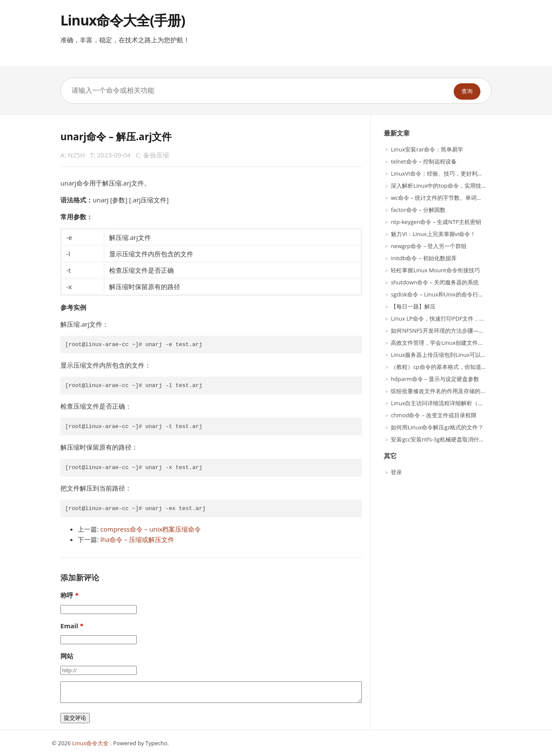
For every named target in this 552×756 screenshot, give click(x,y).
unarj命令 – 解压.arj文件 (116, 137)
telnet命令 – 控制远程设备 (423, 161)
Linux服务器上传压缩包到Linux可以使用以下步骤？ (455, 355)
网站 (67, 656)
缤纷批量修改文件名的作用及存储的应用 (441, 391)
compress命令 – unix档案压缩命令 (151, 529)
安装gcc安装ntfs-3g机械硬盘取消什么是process (450, 439)
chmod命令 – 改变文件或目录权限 (433, 415)
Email (69, 626)
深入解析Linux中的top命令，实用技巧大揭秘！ (450, 186)
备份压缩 (156, 155)
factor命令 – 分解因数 (418, 210)
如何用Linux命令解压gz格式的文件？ (437, 427)
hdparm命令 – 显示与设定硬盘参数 (435, 379)
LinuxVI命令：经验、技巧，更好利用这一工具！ (451, 173)
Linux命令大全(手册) (123, 20)
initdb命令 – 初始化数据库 (423, 258)
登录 (396, 472)
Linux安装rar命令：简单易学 (427, 149)
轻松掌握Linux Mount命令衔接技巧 (435, 270)
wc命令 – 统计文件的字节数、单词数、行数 (445, 198)
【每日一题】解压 (413, 306)
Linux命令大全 (91, 743)
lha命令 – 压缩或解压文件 (138, 539)
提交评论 (75, 718)
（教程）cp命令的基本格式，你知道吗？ (441, 367)
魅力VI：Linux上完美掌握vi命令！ (433, 234)
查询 (467, 91)
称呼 (67, 595)
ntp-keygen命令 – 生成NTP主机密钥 (436, 222)
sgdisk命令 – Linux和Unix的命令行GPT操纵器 (448, 294)
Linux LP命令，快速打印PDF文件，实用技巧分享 (452, 318)
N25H (76, 155)
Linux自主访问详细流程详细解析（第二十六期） (451, 403)
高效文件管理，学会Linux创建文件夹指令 (443, 343)
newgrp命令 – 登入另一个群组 (429, 246)
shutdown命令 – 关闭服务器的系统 (435, 282)
